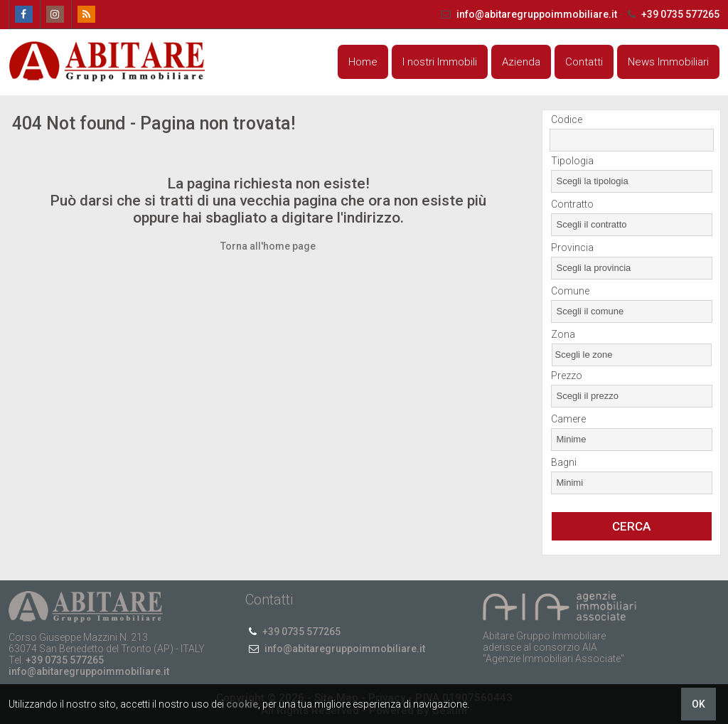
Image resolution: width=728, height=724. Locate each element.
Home (363, 62)
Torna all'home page (268, 246)
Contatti (584, 62)
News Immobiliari (668, 62)
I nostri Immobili (440, 62)
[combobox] (632, 181)
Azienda (521, 62)
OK (698, 704)
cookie (242, 704)
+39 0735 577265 (672, 14)
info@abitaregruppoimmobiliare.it (528, 14)
